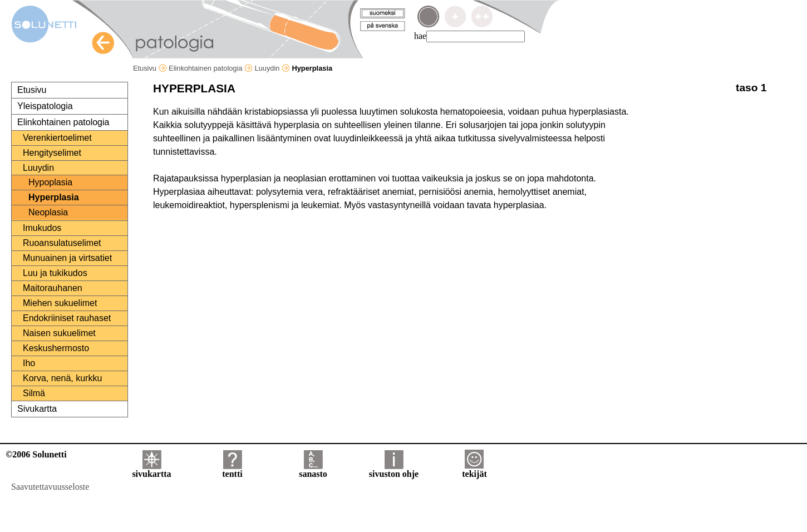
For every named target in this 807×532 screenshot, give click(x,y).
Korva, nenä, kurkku (62, 378)
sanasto (313, 470)
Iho (29, 363)
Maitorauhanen (53, 288)
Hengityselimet (52, 153)
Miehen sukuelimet (60, 303)
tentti (232, 470)
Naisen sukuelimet (59, 333)
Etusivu (150, 68)
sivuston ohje (394, 470)
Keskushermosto (56, 348)
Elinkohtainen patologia (211, 68)
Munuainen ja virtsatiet (67, 258)
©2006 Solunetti (36, 454)
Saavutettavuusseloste (50, 487)
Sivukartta (37, 409)
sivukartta (151, 470)
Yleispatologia (45, 106)
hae (420, 36)
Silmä (34, 393)
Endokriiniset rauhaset (67, 318)
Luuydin (272, 68)
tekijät (474, 470)
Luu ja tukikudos (55, 273)
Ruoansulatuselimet (62, 243)
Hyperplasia (54, 197)
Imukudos (42, 228)
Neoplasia (48, 212)
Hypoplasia (50, 182)
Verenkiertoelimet (57, 138)
